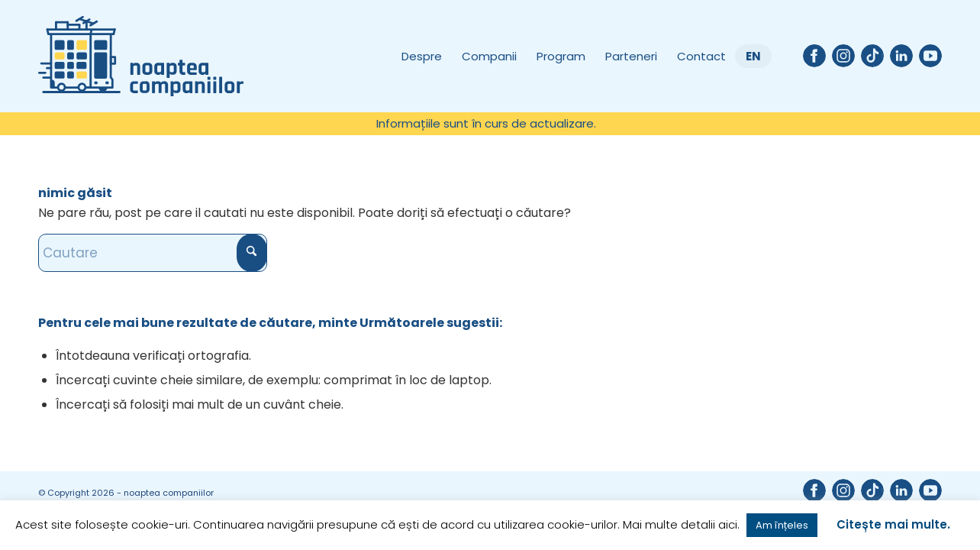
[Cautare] (153, 253)
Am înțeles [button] (782, 525)
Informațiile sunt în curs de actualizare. (486, 123)
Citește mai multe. (893, 524)
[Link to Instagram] (843, 56)
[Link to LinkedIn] (901, 56)
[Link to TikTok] (872, 56)
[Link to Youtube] (930, 56)
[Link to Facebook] (814, 56)
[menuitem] (486, 124)
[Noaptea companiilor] (141, 56)
